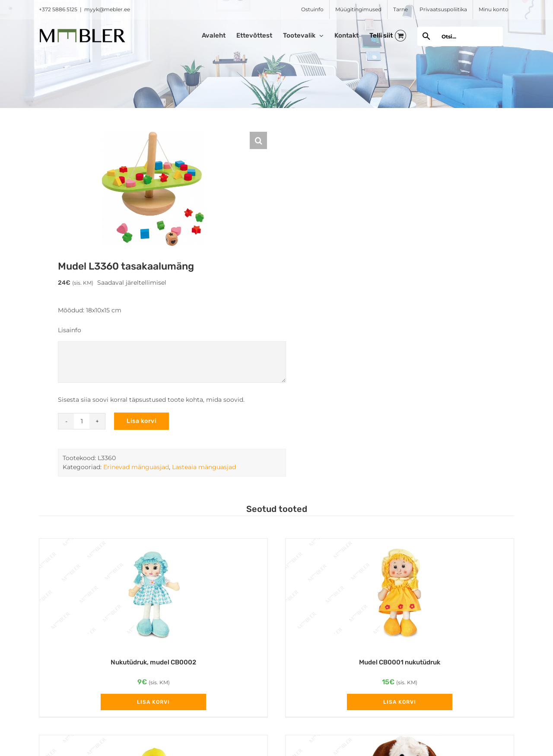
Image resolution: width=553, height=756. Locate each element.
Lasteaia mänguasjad (204, 467)
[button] (258, 140)
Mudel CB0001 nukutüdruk (400, 662)
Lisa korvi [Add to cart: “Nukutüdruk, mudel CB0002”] (153, 702)
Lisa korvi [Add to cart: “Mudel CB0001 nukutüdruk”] (400, 702)
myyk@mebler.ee (107, 9)
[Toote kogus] (82, 421)
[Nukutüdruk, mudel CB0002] (153, 594)
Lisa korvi (141, 421)
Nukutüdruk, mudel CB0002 (153, 662)
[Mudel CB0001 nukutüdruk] (400, 594)
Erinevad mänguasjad (136, 467)
